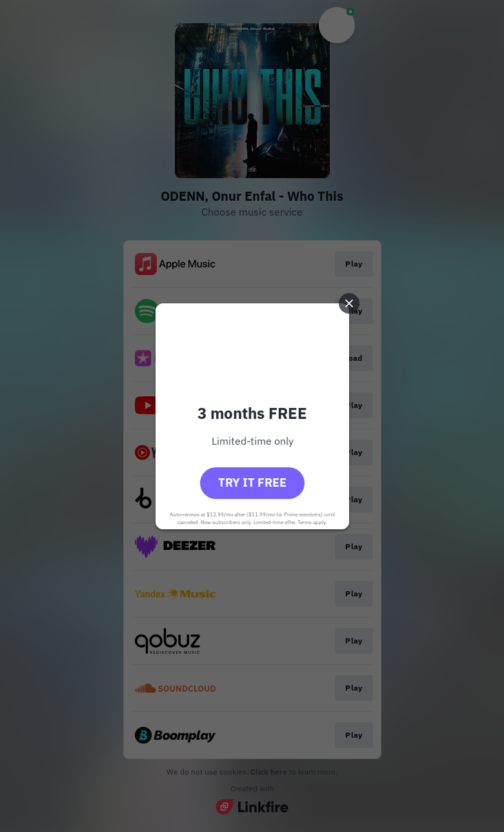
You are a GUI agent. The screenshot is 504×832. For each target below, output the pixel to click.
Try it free (252, 482)
